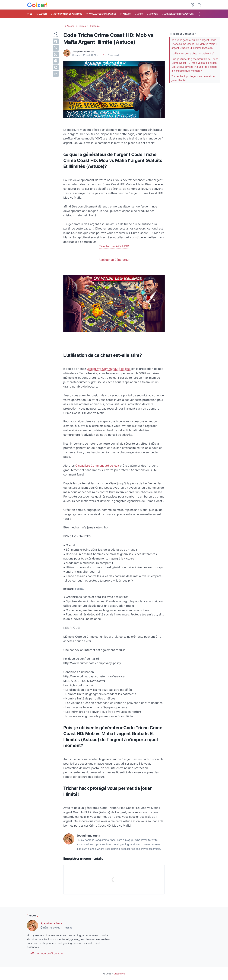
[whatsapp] (56, 54)
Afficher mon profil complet (45, 953)
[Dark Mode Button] (192, 5)
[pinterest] (56, 67)
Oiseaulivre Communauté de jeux (109, 369)
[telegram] (56, 61)
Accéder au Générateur (114, 260)
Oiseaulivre (119, 974)
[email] (56, 74)
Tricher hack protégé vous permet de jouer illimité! (193, 78)
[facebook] (56, 41)
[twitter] (56, 48)
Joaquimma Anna (51, 923)
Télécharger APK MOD (114, 246)
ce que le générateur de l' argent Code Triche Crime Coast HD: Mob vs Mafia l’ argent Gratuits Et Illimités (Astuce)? (194, 44)
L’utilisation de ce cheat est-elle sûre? (193, 53)
